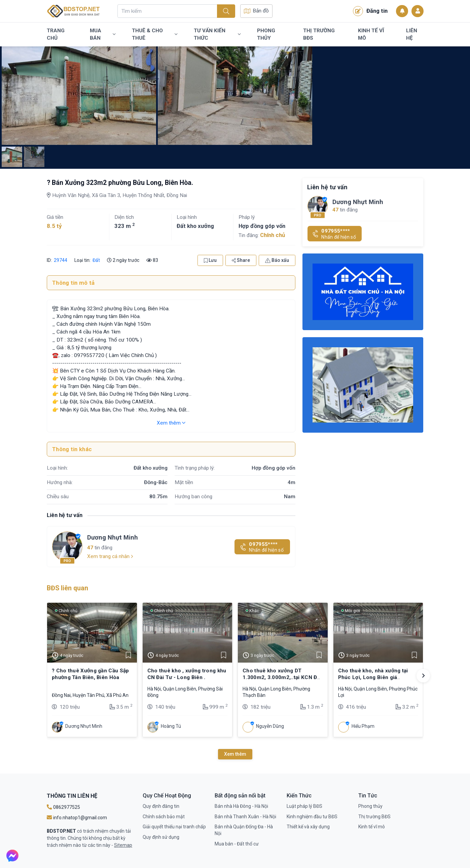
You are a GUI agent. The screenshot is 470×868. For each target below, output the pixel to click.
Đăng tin (370, 11)
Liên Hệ (412, 34)
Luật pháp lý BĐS (304, 806)
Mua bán (103, 34)
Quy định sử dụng (161, 837)
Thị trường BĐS (319, 34)
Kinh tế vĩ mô (371, 34)
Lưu (210, 260)
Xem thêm (171, 423)
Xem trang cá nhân (110, 556)
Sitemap (123, 845)
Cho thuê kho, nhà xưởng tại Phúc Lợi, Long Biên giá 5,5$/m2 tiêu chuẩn (373, 678)
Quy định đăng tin (161, 806)
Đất (96, 260)
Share (241, 260)
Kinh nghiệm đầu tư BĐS (312, 817)
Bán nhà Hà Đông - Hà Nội (241, 806)
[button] (423, 676)
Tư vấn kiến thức (217, 34)
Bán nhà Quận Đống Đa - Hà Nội (244, 830)
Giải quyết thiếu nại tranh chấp (174, 827)
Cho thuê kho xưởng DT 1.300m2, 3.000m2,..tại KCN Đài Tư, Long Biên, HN (282, 678)
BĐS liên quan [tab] (67, 588)
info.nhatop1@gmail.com (77, 818)
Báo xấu (277, 260)
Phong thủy (266, 34)
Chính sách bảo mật (164, 817)
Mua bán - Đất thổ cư (237, 844)
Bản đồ (256, 11)
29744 (61, 260)
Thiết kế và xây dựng (308, 827)
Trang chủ (56, 34)
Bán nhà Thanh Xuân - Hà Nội (245, 817)
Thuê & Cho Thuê (155, 34)
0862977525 (63, 807)
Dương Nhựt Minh (113, 537)
